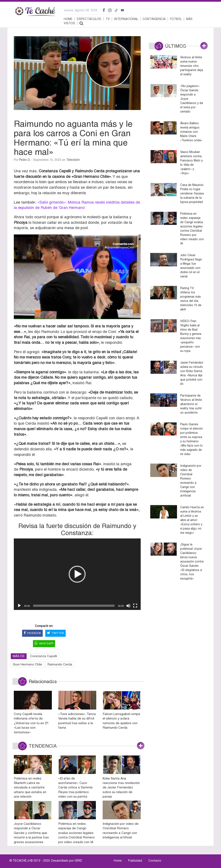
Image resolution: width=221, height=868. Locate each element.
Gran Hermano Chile (27, 664)
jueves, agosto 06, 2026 (81, 10)
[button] (77, 574)
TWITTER (55, 633)
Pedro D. (25, 160)
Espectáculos (89, 19)
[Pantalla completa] (135, 606)
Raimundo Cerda (60, 664)
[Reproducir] (19, 606)
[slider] (74, 606)
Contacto (155, 861)
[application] (77, 574)
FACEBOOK (32, 633)
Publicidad (135, 861)
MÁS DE (19, 656)
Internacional (126, 19)
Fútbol (176, 19)
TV (108, 19)
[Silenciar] (128, 606)
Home (68, 19)
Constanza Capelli (43, 656)
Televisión (73, 160)
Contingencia (154, 19)
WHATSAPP (44, 644)
